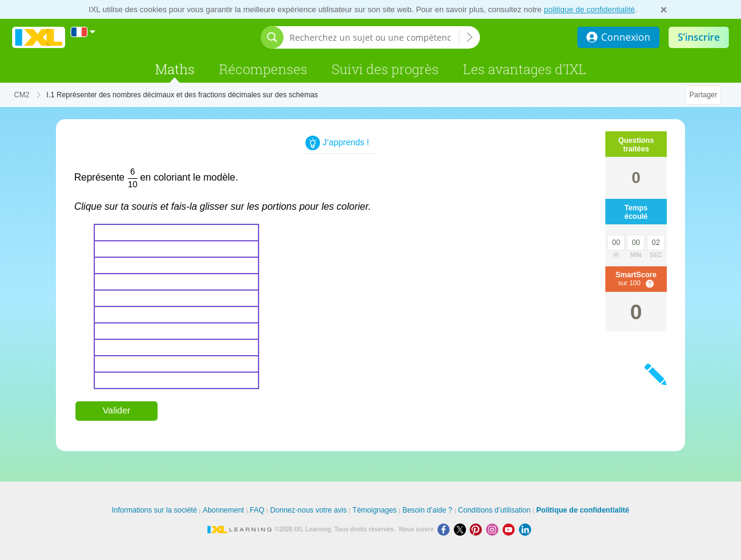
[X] (462, 529)
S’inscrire (699, 37)
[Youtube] (511, 529)
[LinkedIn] (526, 529)
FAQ (257, 510)
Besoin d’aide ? (427, 510)
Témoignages (374, 510)
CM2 (22, 95)
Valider (117, 410)
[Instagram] (494, 529)
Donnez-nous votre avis (308, 510)
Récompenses (263, 69)
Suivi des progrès (385, 69)
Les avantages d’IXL (525, 69)
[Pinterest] (478, 529)
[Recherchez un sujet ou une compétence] (374, 37)
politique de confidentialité (590, 9)
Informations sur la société (155, 510)
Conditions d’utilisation (494, 510)
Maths (175, 69)
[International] (83, 32)
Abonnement (223, 510)
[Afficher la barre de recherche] (272, 37)
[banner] (39, 37)
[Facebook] (446, 529)
